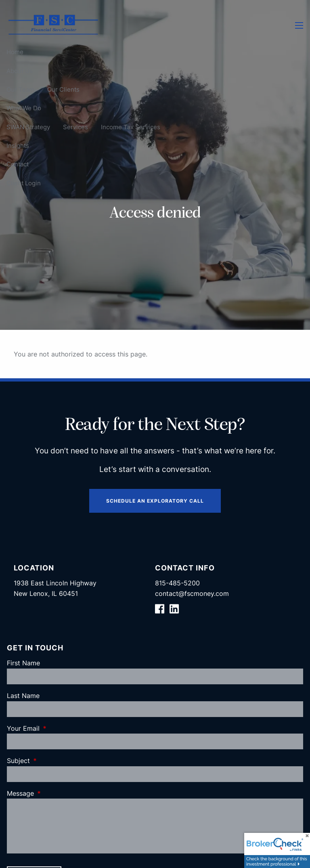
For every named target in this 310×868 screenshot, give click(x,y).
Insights (18, 146)
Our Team (20, 89)
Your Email (56, 728)
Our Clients (63, 89)
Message (53, 793)
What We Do (24, 108)
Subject (51, 761)
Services (75, 127)
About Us (20, 71)
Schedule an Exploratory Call (155, 501)
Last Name (23, 696)
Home (15, 52)
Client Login (24, 183)
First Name (23, 663)
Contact (18, 164)
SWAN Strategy (28, 127)
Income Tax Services (131, 127)
